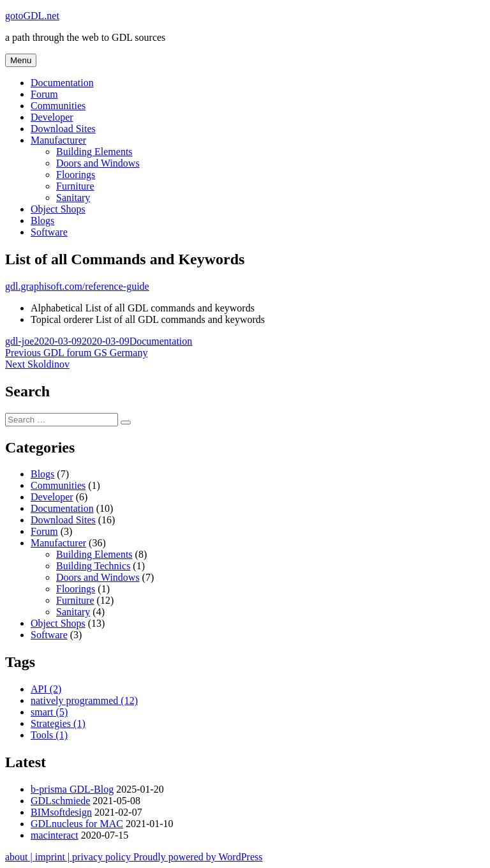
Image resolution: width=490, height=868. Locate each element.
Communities (58, 106)
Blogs (42, 221)
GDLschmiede (60, 801)
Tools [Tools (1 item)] (49, 735)
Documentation (62, 83)
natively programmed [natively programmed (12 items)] (84, 700)
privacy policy (103, 857)
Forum (44, 94)
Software (49, 232)
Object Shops (58, 209)
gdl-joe (19, 341)
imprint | (54, 857)
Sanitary (73, 198)
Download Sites (63, 129)
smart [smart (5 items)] (49, 712)
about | (20, 857)
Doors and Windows (98, 163)
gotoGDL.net (32, 16)
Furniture (75, 186)
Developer (52, 117)
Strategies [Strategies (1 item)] (58, 723)
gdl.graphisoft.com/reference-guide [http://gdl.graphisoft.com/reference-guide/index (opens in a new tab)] (77, 286)
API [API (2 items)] (46, 689)
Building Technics (93, 566)
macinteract (55, 835)
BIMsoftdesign (61, 812)
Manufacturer (58, 140)
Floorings (76, 175)
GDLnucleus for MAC (77, 824)
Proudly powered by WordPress (198, 857)
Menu (21, 60)
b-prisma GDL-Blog (72, 789)
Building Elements (94, 152)
